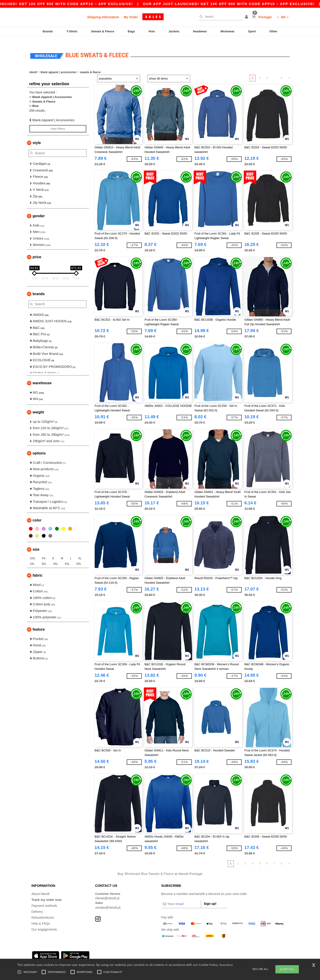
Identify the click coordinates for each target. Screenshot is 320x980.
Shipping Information (103, 17)
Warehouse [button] (42, 376)
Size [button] (36, 543)
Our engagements (44, 923)
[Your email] (181, 897)
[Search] (220, 17)
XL (80, 552)
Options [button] (39, 446)
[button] (247, 17)
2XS (32, 552)
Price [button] (37, 250)
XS (44, 552)
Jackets (174, 31)
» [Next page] (289, 71)
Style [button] (37, 136)
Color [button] (37, 513)
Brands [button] (39, 287)
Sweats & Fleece (103, 31)
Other (273, 31)
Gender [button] (39, 209)
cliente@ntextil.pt (107, 892)
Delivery (37, 905)
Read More (226, 965)
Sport (252, 31)
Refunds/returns (43, 911)
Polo (152, 31)
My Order (131, 17)
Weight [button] (38, 405)
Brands (48, 31)
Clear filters (58, 122)
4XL (56, 557)
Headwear (200, 31)
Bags (131, 31)
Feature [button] (39, 623)
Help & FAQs (41, 917)
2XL (32, 557)
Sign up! (210, 897)
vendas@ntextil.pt (108, 901)
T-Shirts (72, 31)
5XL (67, 557)
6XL (79, 557)
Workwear (228, 31)
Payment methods (44, 899)
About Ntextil (40, 887)
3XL (44, 557)
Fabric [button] (38, 569)
